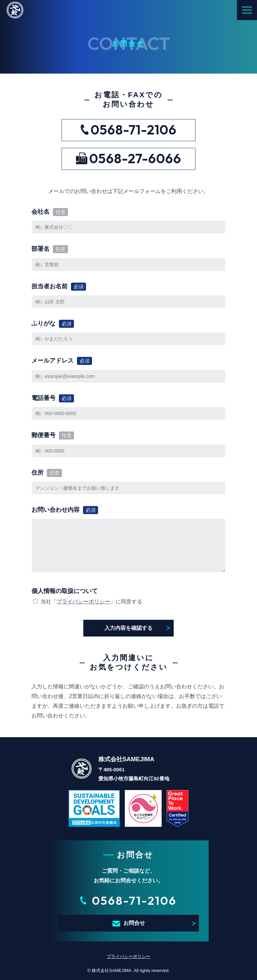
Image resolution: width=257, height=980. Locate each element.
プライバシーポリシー (83, 602)
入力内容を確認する (128, 628)
